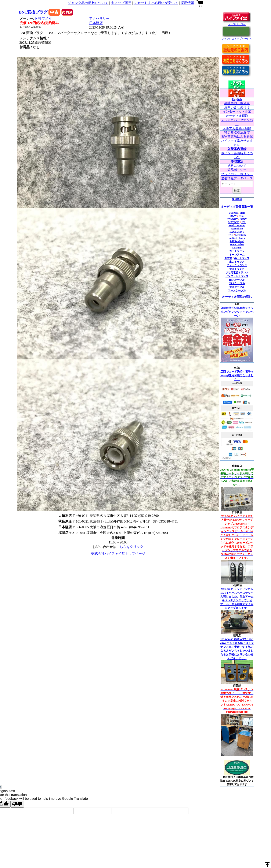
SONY (243, 219)
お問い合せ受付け (237, 107)
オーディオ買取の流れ (237, 297)
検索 (237, 191)
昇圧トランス (242, 258)
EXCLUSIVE (237, 232)
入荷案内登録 (237, 149)
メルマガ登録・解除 (237, 128)
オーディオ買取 (237, 116)
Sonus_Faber (237, 244)
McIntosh (240, 235)
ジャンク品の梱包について (88, 3)
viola (243, 213)
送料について (237, 166)
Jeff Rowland (237, 241)
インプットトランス (237, 276)
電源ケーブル (237, 287)
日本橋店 (96, 23)
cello (241, 216)
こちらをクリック (130, 547)
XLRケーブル (237, 283)
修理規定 (237, 161)
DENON (233, 213)
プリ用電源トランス (237, 273)
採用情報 (187, 3)
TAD (231, 235)
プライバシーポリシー (237, 174)
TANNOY (232, 219)
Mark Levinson (237, 225)
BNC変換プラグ (33, 12)
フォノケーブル (237, 291)
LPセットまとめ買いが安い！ (156, 3)
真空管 (228, 258)
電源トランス (237, 269)
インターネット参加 (237, 112)
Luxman (237, 248)
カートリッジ (237, 251)
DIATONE (234, 222)
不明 (43, 18)
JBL (244, 222)
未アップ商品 (121, 3)
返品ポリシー (237, 170)
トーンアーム (237, 255)
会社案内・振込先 (237, 103)
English (237, 99)
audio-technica (237, 238)
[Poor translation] (17, 804)
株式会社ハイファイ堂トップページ (118, 553)
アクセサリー (99, 18)
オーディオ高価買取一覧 (237, 207)
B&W (234, 216)
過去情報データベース (237, 178)
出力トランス (237, 262)
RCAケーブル (237, 280)
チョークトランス (237, 265)
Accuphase (237, 229)
